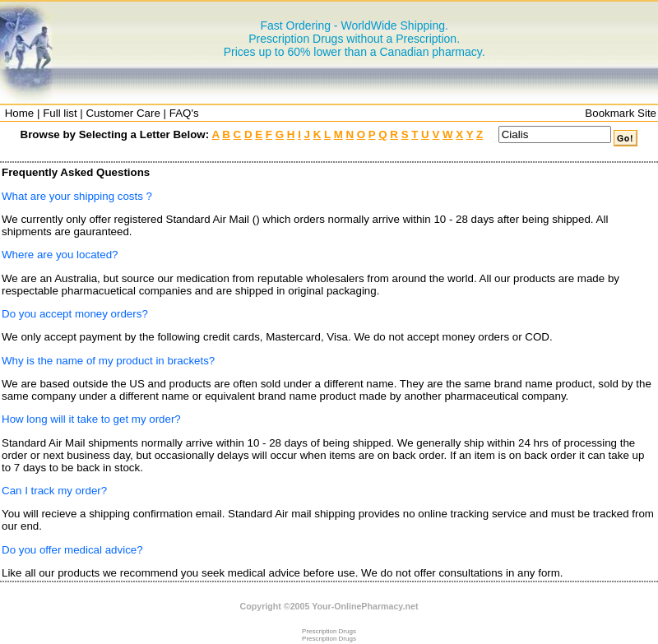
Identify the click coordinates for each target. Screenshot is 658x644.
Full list (60, 113)
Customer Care (123, 113)
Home (20, 113)
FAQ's (184, 113)
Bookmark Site (621, 113)
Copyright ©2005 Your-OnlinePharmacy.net (329, 606)
